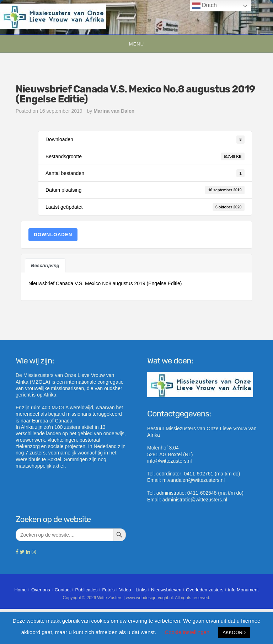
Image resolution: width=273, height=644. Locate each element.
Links (141, 590)
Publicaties (87, 590)
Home (20, 590)
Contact (63, 590)
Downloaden (53, 235)
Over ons (41, 590)
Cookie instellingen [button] (187, 632)
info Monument (243, 590)
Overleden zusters (205, 590)
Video (125, 590)
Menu (136, 44)
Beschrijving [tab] (45, 265)
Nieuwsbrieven (166, 590)
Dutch (204, 6)
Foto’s (108, 590)
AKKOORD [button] (234, 632)
